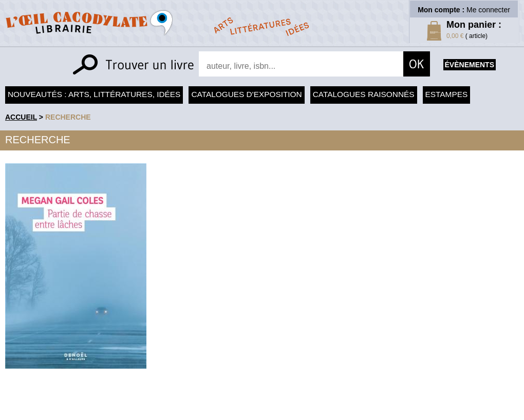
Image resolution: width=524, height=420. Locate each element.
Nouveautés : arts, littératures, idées (94, 94)
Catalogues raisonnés (364, 94)
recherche (68, 117)
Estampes (447, 94)
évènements (470, 65)
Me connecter (488, 10)
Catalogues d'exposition (246, 94)
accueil (21, 117)
